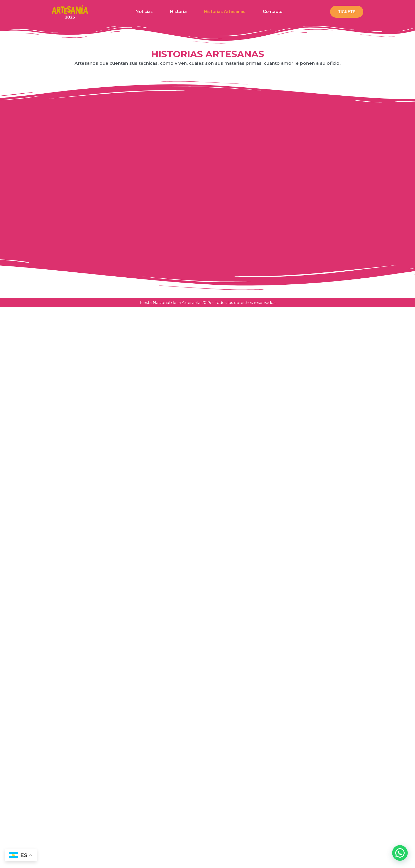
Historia (178, 12)
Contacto (273, 12)
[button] (400, 853)
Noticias (144, 12)
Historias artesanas (225, 12)
